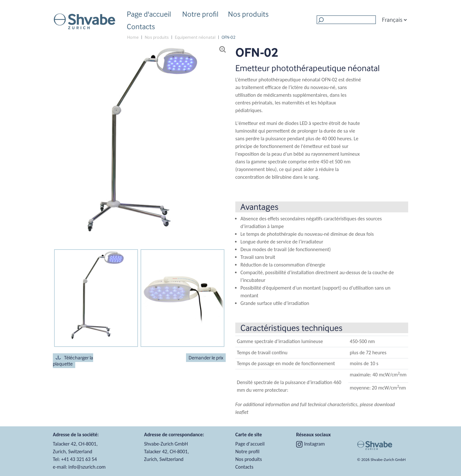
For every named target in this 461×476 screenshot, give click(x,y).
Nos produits (248, 15)
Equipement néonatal (195, 37)
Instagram (311, 444)
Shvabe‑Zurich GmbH (388, 460)
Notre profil (200, 15)
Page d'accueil (149, 14)
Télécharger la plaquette (73, 361)
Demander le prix (206, 358)
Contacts (141, 26)
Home (133, 37)
